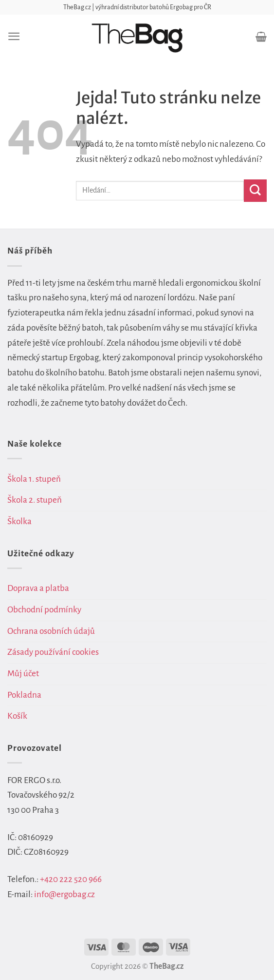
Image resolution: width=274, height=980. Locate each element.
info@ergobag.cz (64, 894)
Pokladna (24, 695)
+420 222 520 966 (71, 879)
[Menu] (14, 36)
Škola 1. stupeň (34, 479)
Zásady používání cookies (53, 652)
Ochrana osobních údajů (51, 631)
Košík (17, 716)
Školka (19, 521)
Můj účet (23, 674)
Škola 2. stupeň (35, 500)
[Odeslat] (255, 191)
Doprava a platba (38, 588)
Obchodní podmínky (44, 610)
